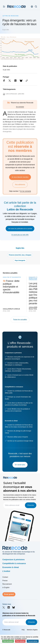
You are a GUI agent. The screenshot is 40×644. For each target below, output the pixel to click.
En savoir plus (20, 465)
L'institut (6, 571)
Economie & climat (11, 567)
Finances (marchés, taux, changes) (20, 255)
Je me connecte (25, 191)
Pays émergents (20, 260)
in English (6, 587)
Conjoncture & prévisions (14, 560)
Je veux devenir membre (20, 177)
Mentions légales (32, 630)
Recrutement (7, 584)
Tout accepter (8, 641)
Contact (5, 577)
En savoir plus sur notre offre (20, 235)
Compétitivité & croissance (14, 563)
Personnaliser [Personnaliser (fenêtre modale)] (33, 641)
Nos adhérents (20, 185)
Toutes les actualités (20, 320)
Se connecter (20, 107)
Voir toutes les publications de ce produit (20, 229)
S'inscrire (31, 505)
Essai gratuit (9, 594)
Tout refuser (20, 641)
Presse (5, 581)
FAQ (23, 630)
